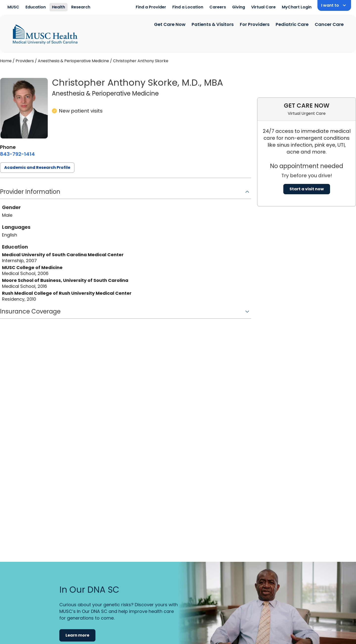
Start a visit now (307, 189)
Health (58, 7)
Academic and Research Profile (37, 167)
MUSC (13, 7)
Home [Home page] (6, 61)
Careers (218, 7)
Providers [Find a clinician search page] (25, 61)
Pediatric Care (292, 24)
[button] (126, 193)
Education (36, 7)
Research (81, 7)
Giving (239, 7)
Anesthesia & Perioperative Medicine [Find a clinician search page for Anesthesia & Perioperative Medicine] (73, 61)
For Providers (255, 24)
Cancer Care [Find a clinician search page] (329, 24)
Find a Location (188, 7)
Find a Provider (151, 7)
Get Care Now (170, 24)
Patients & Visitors (213, 24)
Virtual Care (263, 7)
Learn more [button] (77, 635)
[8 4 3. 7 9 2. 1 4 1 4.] (17, 154)
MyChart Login (297, 7)
